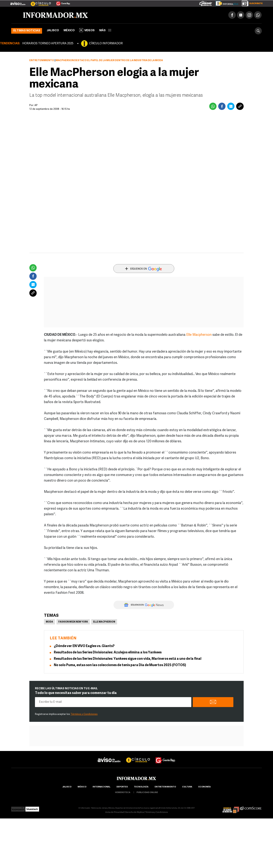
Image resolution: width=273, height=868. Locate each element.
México (69, 31)
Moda (49, 623)
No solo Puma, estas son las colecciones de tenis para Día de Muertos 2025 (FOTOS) (120, 666)
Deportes (122, 788)
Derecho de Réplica (135, 813)
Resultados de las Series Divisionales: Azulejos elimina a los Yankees (108, 653)
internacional (101, 788)
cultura (187, 788)
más (105, 31)
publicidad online (147, 793)
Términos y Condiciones (84, 715)
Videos (87, 31)
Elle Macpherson (199, 335)
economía (205, 788)
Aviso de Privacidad (115, 813)
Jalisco (53, 31)
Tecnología (141, 788)
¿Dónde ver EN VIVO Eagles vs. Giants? (84, 647)
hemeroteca (123, 793)
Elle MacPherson (104, 623)
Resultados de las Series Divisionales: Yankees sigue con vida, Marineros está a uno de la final (128, 659)
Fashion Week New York (73, 623)
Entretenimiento (42, 61)
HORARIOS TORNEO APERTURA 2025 (48, 44)
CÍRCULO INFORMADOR (106, 44)
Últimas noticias (27, 31)
